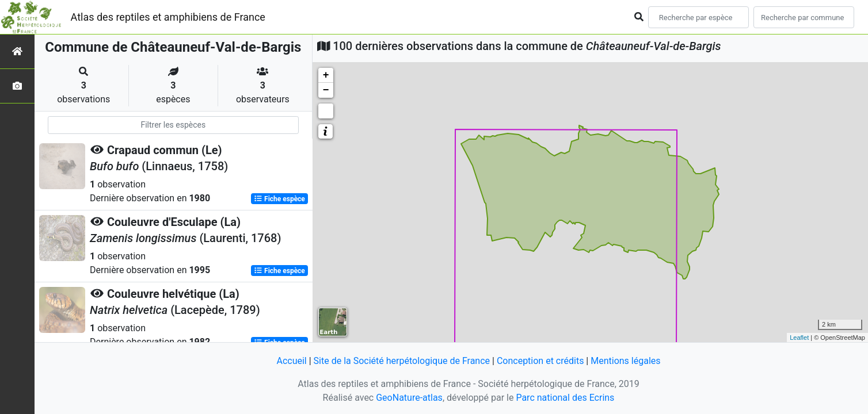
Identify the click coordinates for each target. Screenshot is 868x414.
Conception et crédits (540, 361)
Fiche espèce (279, 199)
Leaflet (799, 338)
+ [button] (326, 75)
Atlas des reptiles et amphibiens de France (168, 17)
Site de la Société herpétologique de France (402, 361)
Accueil (291, 361)
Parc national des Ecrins (565, 398)
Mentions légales (625, 361)
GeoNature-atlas (409, 398)
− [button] (326, 90)
